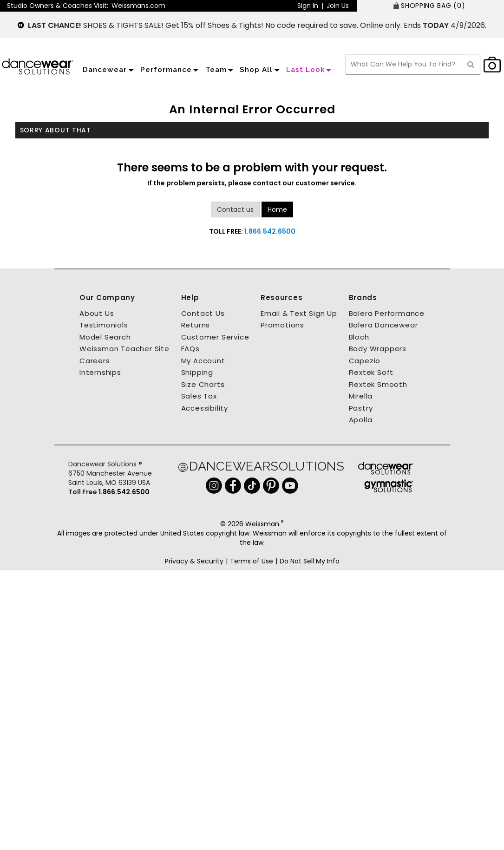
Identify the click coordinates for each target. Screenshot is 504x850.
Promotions (282, 325)
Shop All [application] (261, 70)
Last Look (310, 70)
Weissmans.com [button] (138, 6)
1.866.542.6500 (270, 231)
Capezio (365, 361)
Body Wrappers (378, 349)
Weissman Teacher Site (124, 349)
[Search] (471, 64)
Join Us (338, 6)
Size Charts (203, 384)
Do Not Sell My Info (310, 561)
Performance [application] (170, 70)
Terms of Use (252, 561)
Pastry (361, 408)
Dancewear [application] (109, 70)
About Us (97, 313)
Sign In (308, 6)
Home (277, 209)
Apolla (361, 420)
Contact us (235, 209)
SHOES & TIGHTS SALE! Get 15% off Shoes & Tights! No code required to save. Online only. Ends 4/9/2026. (257, 25)
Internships (100, 372)
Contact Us (203, 313)
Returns (196, 325)
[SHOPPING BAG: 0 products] (431, 6)
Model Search (105, 337)
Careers (95, 361)
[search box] (404, 64)
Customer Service (215, 337)
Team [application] (220, 70)
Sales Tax (199, 396)
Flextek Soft (371, 372)
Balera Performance (387, 313)
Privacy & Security (194, 561)
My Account (203, 361)
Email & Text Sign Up (299, 313)
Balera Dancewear (383, 325)
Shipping (197, 372)
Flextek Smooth (378, 384)
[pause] (21, 25)
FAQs (190, 349)
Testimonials (104, 325)
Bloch (359, 337)
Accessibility (205, 408)
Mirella (361, 396)
